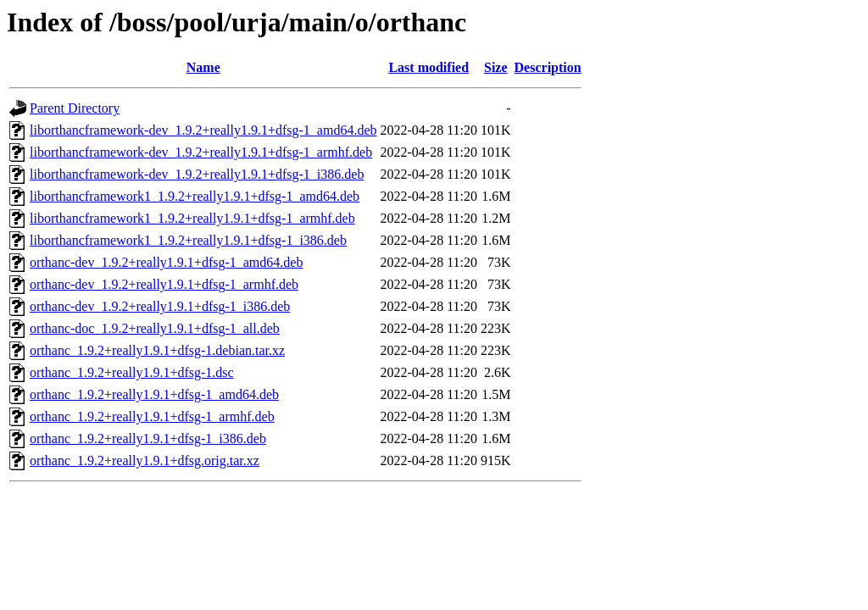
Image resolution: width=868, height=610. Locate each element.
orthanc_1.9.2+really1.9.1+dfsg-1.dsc (132, 372)
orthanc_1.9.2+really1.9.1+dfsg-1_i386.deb (148, 438)
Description (548, 67)
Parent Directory (75, 108)
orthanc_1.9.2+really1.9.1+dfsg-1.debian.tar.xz (157, 350)
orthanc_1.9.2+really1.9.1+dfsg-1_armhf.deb (152, 416)
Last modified (428, 67)
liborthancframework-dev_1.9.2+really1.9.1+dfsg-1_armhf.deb (201, 152)
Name (203, 67)
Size (496, 67)
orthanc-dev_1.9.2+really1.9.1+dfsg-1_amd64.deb (166, 262)
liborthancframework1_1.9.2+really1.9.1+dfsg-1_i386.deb (188, 240)
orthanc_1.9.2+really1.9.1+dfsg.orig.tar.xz (145, 460)
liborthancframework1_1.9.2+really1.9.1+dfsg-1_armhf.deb (192, 218)
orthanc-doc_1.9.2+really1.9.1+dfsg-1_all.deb (155, 328)
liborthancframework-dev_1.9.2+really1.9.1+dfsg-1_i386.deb (197, 174)
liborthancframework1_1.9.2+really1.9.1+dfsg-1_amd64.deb (195, 196)
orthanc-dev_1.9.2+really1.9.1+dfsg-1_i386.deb (160, 306)
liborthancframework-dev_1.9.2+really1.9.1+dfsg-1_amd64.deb (203, 130)
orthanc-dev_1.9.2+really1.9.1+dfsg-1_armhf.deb (164, 284)
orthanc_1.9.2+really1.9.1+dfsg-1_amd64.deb (154, 394)
